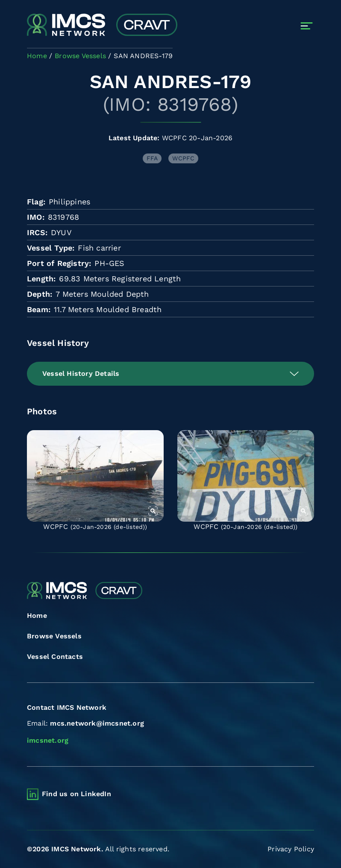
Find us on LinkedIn (76, 794)
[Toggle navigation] (307, 26)
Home (37, 616)
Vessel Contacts (55, 657)
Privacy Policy (291, 849)
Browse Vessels (54, 636)
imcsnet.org (48, 740)
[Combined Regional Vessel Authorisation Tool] (102, 26)
